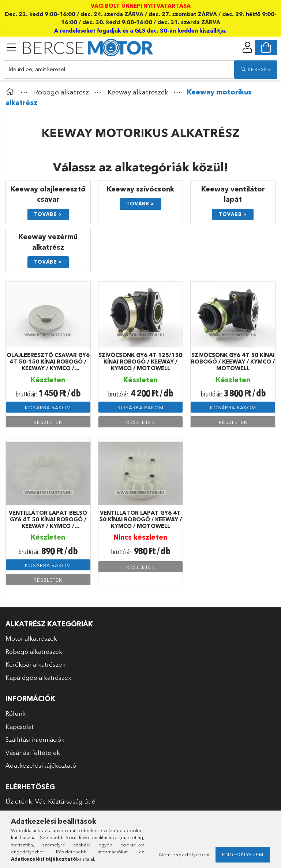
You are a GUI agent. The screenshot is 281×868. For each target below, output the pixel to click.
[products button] (11, 48)
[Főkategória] (11, 92)
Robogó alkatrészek (34, 651)
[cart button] (266, 48)
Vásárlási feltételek (33, 752)
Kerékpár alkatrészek (35, 664)
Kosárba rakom (48, 407)
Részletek (48, 422)
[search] (256, 70)
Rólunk (16, 713)
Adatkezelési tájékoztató (41, 765)
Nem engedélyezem (184, 854)
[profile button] (247, 47)
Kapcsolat (20, 727)
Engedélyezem (243, 854)
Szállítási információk (35, 739)
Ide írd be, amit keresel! (38, 69)
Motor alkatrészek (31, 638)
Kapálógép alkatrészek (38, 677)
